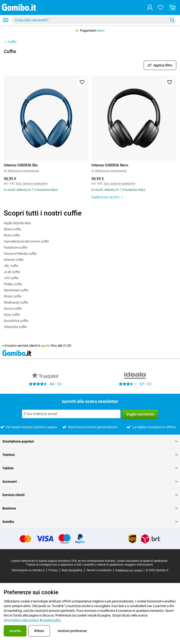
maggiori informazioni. (139, 565)
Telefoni (90, 455)
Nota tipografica (72, 570)
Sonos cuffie (13, 309)
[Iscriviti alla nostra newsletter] (71, 414)
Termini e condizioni (99, 570)
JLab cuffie (12, 272)
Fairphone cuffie (15, 247)
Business (90, 508)
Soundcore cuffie (16, 321)
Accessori (90, 482)
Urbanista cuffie (15, 327)
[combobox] (94, 20)
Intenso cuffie (14, 260)
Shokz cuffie (13, 296)
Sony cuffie (12, 315)
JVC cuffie (11, 278)
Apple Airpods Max (17, 223)
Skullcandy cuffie (16, 302)
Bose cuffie (12, 235)
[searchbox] (91, 20)
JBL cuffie (11, 266)
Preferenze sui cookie (129, 571)
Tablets (90, 468)
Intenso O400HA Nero (110, 165)
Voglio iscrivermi (140, 414)
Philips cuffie (13, 284)
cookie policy (52, 620)
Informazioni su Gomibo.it (28, 570)
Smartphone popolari (90, 441)
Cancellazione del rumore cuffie (26, 241)
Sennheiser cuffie (16, 290)
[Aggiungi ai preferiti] (82, 82)
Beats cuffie (12, 229)
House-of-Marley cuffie (20, 254)
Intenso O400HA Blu (21, 165)
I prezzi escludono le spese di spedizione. (142, 561)
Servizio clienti (90, 495)
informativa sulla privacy (22, 620)
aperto (45, 346)
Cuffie (10, 42)
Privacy (53, 570)
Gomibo (90, 522)
